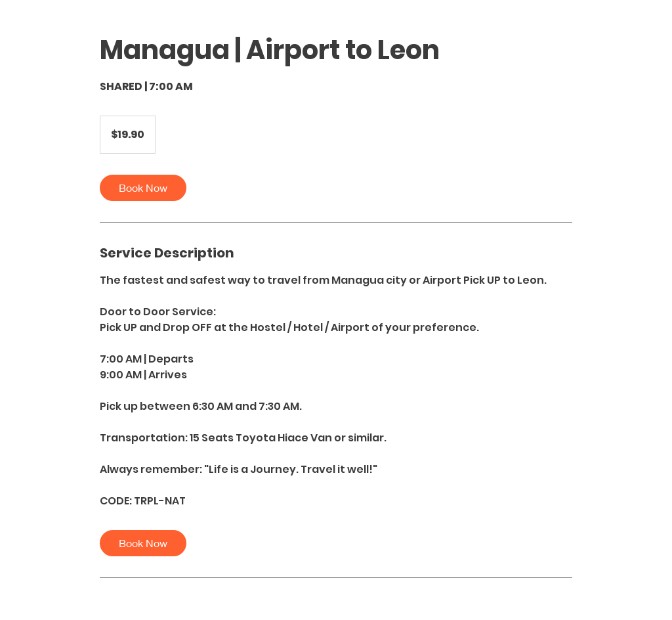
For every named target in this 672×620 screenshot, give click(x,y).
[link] (143, 188)
